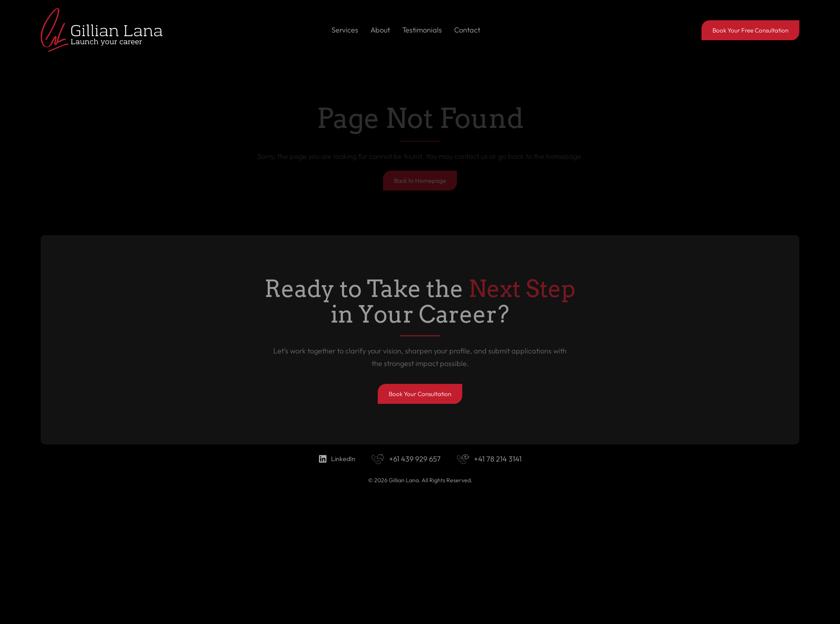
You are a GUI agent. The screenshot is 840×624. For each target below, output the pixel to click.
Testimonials (422, 30)
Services (345, 30)
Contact (467, 30)
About (380, 30)
